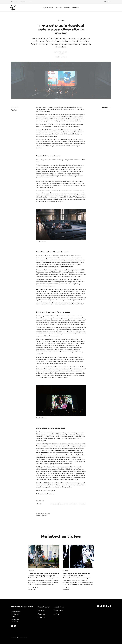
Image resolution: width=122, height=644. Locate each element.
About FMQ (59, 607)
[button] (14, 2)
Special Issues (48, 8)
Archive (57, 614)
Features (58, 8)
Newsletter (23, 2)
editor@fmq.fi (15, 622)
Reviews (67, 8)
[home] (13, 8)
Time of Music (44, 107)
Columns (75, 8)
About (30, 2)
